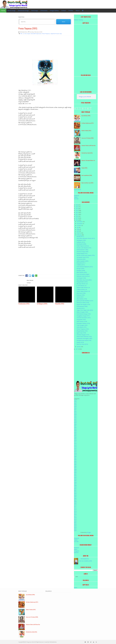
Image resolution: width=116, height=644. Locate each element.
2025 (77, 207)
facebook (76, 548)
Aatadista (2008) (81, 271)
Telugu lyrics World (31, 642)
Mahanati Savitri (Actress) (83, 276)
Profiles (71, 11)
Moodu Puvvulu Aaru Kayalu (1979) (86, 255)
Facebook (76, 196)
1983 (75, 461)
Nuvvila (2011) (80, 236)
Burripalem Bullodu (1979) (83, 323)
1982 (75, 460)
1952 (75, 411)
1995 (75, 481)
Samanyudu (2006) (81, 244)
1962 (75, 427)
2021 (77, 214)
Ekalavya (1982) (81, 295)
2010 (75, 505)
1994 (75, 479)
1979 (75, 455)
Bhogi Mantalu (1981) (82, 331)
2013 (75, 510)
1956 (75, 418)
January (79, 347)
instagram (77, 551)
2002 (75, 492)
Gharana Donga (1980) (82, 252)
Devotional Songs (23, 11)
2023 (77, 211)
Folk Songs (35, 11)
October (79, 225)
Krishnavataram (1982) (82, 250)
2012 (75, 508)
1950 (75, 408)
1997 (75, 484)
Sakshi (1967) (80, 297)
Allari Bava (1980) (81, 293)
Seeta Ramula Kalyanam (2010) (85, 267)
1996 (75, 482)
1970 (75, 440)
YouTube (76, 199)
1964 (75, 431)
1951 (75, 410)
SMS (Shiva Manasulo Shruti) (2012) (86, 238)
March (79, 233)
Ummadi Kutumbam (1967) (84, 318)
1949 (75, 407)
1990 (75, 473)
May (78, 229)
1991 (75, 474)
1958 (75, 421)
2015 (75, 513)
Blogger (89, 532)
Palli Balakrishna (85, 559)
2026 (77, 205)
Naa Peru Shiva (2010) (82, 344)
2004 (75, 495)
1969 (75, 439)
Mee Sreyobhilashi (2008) (87, 175)
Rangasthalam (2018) (82, 282)
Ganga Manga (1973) (82, 253)
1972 (75, 444)
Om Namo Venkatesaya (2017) (88, 123)
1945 (75, 400)
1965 (75, 432)
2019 (77, 218)
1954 (75, 415)
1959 (75, 423)
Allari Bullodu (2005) (82, 272)
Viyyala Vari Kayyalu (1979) (83, 304)
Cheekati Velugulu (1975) (83, 335)
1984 (75, 463)
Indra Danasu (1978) (82, 321)
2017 (77, 349)
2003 (75, 494)
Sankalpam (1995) (81, 240)
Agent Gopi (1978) (81, 333)
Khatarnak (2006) (81, 259)
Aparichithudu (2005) (86, 116)
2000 (75, 489)
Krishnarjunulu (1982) (82, 306)
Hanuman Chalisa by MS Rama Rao (88, 145)
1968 (75, 437)
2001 (75, 490)
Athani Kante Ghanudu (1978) (84, 337)
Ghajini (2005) (84, 168)
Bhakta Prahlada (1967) (86, 131)
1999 (75, 487)
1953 (75, 413)
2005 (75, 497)
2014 (75, 511)
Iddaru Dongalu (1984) (82, 312)
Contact (64, 11)
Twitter (76, 197)
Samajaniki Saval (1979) (83, 257)
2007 (75, 500)
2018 (77, 220)
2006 (75, 498)
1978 (75, 453)
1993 (75, 477)
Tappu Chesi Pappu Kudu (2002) (85, 310)
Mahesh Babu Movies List (83, 287)
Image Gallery (54, 11)
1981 (75, 458)
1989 (75, 471)
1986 (75, 466)
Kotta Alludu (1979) (82, 327)
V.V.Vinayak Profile (81, 278)
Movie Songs (11, 11)
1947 (75, 403)
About (78, 11)
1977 (75, 452)
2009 (75, 503)
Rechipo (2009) (80, 269)
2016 (75, 514)
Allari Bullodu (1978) (82, 299)
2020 (77, 216)
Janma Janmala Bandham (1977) (85, 301)
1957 (75, 419)
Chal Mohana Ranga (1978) (84, 314)
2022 (77, 212)
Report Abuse (77, 190)
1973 (75, 445)
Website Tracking (78, 20)
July (78, 227)
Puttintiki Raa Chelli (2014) (87, 153)
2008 (75, 502)
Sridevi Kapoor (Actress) (83, 246)
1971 (75, 442)
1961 (75, 426)
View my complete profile (85, 561)
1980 (75, 456)
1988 (75, 469)
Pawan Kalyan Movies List (83, 291)
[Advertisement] (45, 48)
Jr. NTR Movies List (82, 286)
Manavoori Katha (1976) (83, 303)
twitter (76, 549)
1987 (75, 468)
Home (3, 11)
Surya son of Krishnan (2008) (87, 138)
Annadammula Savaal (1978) (84, 340)
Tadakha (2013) (81, 265)
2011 (75, 506)
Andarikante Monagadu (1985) (84, 338)
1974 (75, 447)
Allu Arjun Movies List (82, 284)
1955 (75, 416)
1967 (75, 436)
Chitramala (44, 11)
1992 (75, 476)
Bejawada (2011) (81, 263)
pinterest (76, 552)
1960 (75, 424)
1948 (75, 405)
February (79, 235)
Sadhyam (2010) (81, 242)
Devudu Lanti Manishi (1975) (84, 248)
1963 (75, 429)
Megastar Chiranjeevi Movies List (88, 160)
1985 (75, 464)
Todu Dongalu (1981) (82, 325)
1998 (75, 485)
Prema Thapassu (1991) (28, 28)
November (80, 223)
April (78, 231)
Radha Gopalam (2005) (83, 261)
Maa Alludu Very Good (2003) (84, 280)
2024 (77, 209)
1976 (75, 450)
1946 (75, 402)
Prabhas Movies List (82, 289)
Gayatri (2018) (80, 342)
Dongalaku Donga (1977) (83, 316)
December (80, 222)
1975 (75, 448)
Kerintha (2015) (81, 308)
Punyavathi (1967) (81, 320)
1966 (75, 434)
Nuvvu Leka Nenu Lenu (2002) (87, 183)
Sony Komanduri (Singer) (83, 274)
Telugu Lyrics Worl (84, 97)
